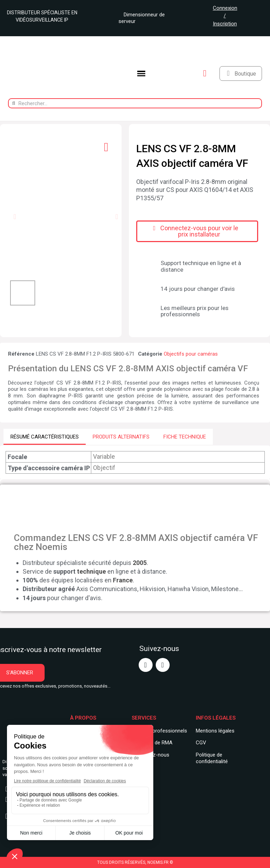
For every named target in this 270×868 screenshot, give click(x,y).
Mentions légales (215, 731)
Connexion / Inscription (225, 16)
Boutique (245, 74)
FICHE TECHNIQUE (185, 437)
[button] (15, 217)
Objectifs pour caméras (191, 354)
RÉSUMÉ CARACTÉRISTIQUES (45, 437)
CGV (201, 743)
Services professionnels (159, 731)
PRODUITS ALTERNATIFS (121, 437)
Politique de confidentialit (210, 758)
